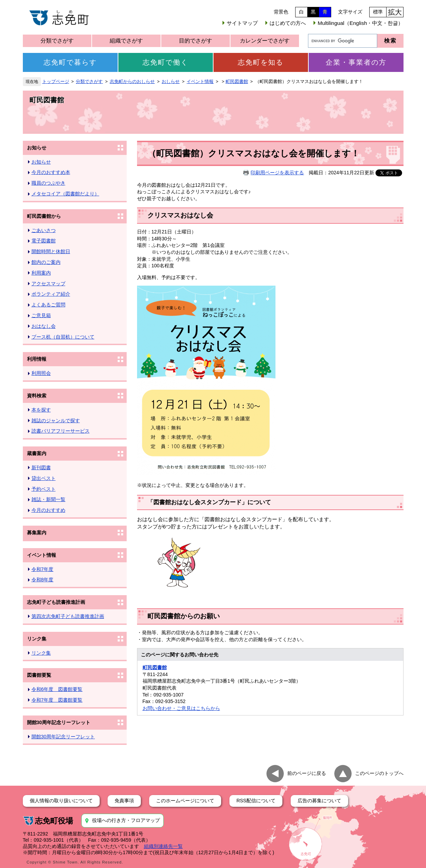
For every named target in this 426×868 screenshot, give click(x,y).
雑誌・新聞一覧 (48, 499)
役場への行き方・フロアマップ (126, 820)
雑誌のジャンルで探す (56, 421)
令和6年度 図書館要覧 (57, 689)
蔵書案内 (37, 453)
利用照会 (41, 373)
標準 (378, 12)
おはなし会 (44, 326)
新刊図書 (41, 468)
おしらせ (171, 82)
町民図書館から (44, 216)
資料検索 (37, 396)
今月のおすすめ (48, 510)
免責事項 (124, 801)
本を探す (41, 410)
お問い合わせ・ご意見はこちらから (181, 708)
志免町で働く (165, 62)
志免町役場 (54, 821)
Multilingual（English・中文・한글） (360, 23)
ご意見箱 (41, 315)
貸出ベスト (44, 478)
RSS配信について (256, 801)
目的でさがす (196, 41)
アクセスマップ (48, 284)
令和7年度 (43, 569)
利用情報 (37, 359)
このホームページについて (185, 801)
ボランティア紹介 (51, 294)
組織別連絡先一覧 (163, 846)
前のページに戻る (307, 773)
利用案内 (41, 273)
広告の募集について (319, 801)
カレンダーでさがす (265, 41)
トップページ (56, 82)
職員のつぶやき (48, 183)
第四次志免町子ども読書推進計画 (68, 616)
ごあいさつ (44, 230)
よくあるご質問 (48, 305)
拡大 (395, 12)
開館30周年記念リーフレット (59, 722)
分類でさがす (57, 41)
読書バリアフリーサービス (61, 431)
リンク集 (37, 639)
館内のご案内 (46, 262)
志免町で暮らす (70, 62)
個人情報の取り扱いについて (61, 801)
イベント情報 (200, 82)
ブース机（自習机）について (63, 337)
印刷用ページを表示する (277, 173)
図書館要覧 (39, 675)
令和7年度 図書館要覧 (57, 700)
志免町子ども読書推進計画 (56, 602)
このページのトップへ (379, 773)
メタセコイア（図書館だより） (65, 194)
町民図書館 (237, 82)
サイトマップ (242, 23)
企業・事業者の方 (356, 62)
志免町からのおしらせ (132, 82)
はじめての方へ (288, 23)
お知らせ (37, 148)
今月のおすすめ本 (51, 172)
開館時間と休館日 (51, 251)
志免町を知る (261, 62)
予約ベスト (44, 489)
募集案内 (37, 533)
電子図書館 (44, 241)
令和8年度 (43, 580)
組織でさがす (126, 41)
